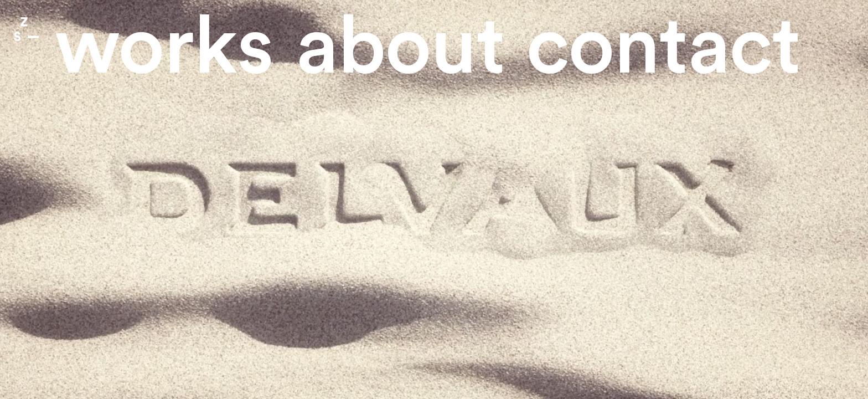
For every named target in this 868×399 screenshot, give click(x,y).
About (400, 48)
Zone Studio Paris (26, 29)
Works (164, 48)
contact (663, 48)
